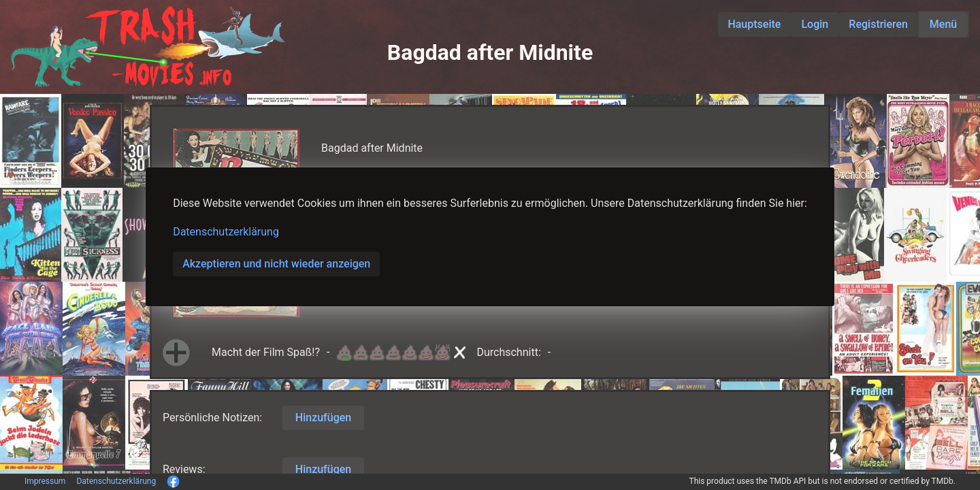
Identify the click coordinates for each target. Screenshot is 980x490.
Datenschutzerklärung (226, 232)
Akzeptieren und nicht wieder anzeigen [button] (276, 264)
